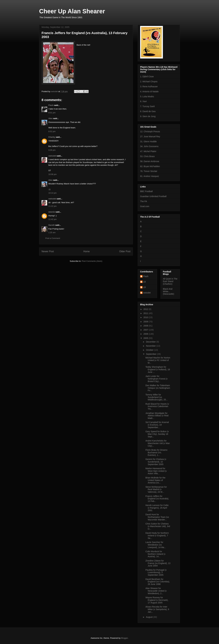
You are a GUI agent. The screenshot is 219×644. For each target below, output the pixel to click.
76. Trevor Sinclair (149, 171)
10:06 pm (52, 174)
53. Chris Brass (147, 156)
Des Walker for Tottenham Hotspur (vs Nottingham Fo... (158, 388)
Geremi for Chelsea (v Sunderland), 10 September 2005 (156, 462)
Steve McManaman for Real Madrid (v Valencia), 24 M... (156, 489)
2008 (146, 326)
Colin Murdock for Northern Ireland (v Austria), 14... (155, 554)
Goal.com (145, 206)
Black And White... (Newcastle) (168, 291)
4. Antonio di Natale (149, 92)
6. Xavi (143, 101)
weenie (52, 212)
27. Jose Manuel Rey (150, 136)
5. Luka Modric (147, 97)
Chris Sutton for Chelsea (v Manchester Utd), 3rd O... (158, 526)
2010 (146, 317)
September (151, 354)
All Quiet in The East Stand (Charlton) (170, 281)
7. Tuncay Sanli (147, 106)
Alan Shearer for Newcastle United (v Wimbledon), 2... (156, 591)
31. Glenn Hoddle (148, 141)
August (149, 617)
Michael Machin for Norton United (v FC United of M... (158, 360)
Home (87, 251)
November (151, 346)
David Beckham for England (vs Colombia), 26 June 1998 (158, 582)
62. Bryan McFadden (150, 166)
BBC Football (146, 191)
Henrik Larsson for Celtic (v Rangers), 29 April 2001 (157, 508)
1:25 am (52, 232)
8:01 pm (52, 113)
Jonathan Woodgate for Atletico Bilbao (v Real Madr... (157, 416)
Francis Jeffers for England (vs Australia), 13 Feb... (157, 499)
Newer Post (48, 251)
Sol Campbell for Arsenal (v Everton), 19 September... (157, 425)
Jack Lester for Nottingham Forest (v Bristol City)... (157, 379)
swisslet (52, 156)
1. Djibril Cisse (147, 77)
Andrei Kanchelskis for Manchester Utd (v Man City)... (158, 443)
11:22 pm (52, 206)
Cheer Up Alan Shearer (72, 11)
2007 (146, 330)
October (150, 350)
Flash (51, 105)
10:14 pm (52, 193)
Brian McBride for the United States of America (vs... (155, 480)
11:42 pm (52, 219)
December (151, 342)
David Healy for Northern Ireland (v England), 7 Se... (157, 536)
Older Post (125, 251)
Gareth (52, 225)
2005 (146, 338)
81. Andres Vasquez (150, 176)
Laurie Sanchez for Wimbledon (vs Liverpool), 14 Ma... (156, 545)
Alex (50, 118)
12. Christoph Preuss (150, 131)
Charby (52, 137)
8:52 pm (52, 131)
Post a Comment (53, 238)
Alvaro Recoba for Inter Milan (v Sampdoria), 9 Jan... (157, 609)
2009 (146, 322)
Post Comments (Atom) (92, 261)
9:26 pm (52, 150)
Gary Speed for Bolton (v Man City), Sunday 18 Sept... (157, 434)
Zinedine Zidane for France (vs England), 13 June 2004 (158, 563)
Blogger (124, 638)
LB (144, 282)
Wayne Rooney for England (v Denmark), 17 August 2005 (157, 600)
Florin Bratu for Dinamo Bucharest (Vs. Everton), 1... (156, 453)
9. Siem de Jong (148, 116)
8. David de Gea (148, 111)
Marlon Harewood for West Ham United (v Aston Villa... (156, 471)
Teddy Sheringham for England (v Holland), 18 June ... (158, 369)
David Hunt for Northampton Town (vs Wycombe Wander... (157, 517)
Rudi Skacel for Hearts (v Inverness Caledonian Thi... (157, 406)
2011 (146, 313)
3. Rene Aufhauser (149, 87)
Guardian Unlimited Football (153, 196)
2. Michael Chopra (149, 82)
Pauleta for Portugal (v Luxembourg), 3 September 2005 (156, 572)
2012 (146, 309)
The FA (144, 201)
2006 (146, 334)
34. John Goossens (149, 146)
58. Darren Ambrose (150, 161)
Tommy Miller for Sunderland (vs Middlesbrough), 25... (157, 397)
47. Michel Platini (148, 151)
